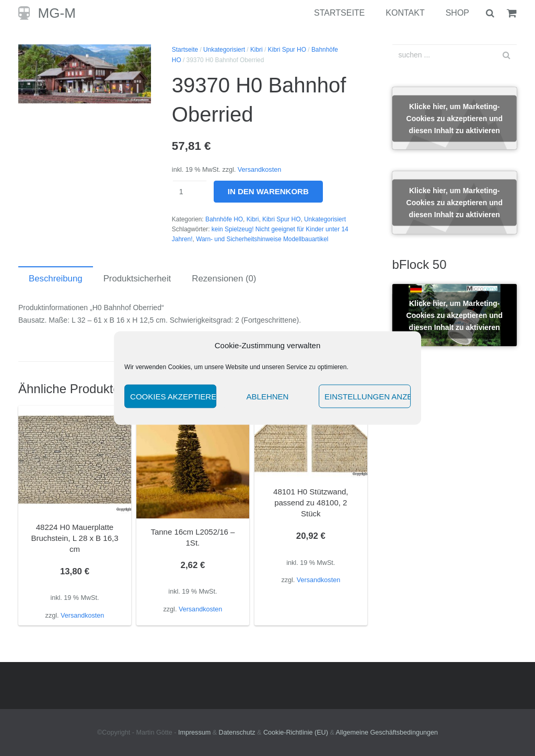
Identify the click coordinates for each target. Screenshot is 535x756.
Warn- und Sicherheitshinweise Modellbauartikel (262, 239)
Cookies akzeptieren (173, 396)
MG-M (57, 13)
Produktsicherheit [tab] (137, 279)
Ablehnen (268, 396)
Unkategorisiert (224, 50)
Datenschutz (237, 733)
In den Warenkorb (268, 191)
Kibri (257, 50)
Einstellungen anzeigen (368, 396)
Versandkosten (259, 170)
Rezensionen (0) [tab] (224, 279)
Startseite (185, 50)
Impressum (194, 733)
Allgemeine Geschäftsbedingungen (387, 733)
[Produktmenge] (190, 192)
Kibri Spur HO (287, 50)
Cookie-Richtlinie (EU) (296, 733)
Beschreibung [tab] (56, 279)
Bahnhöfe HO (224, 219)
